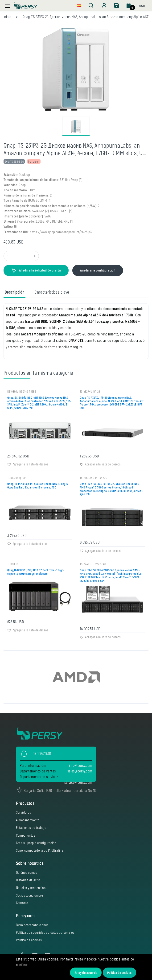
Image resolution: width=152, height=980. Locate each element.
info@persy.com (81, 765)
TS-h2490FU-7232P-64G (93, 564)
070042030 (42, 753)
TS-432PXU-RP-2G (90, 391)
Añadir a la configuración (98, 270)
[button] (79, 5)
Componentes (26, 835)
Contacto (22, 902)
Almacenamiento (28, 820)
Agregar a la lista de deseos (28, 464)
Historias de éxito (28, 880)
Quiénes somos (27, 872)
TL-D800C (13, 564)
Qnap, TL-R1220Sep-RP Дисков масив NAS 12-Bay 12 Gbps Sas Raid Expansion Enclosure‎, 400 (38, 485)
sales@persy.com (80, 771)
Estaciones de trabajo (31, 827)
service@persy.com (78, 782)
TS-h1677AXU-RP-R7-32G (93, 477)
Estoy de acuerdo (86, 973)
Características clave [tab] (52, 292)
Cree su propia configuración (36, 842)
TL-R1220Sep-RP (16, 477)
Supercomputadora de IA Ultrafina (40, 850)
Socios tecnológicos (30, 895)
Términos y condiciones (32, 925)
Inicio (7, 17)
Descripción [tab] (14, 292)
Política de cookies (119, 973)
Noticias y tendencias (31, 887)
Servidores (24, 812)
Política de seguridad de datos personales (45, 932)
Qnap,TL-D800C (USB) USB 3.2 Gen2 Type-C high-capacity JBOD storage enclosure (36, 572)
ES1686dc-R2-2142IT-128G (22, 391)
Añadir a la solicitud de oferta (36, 271)
